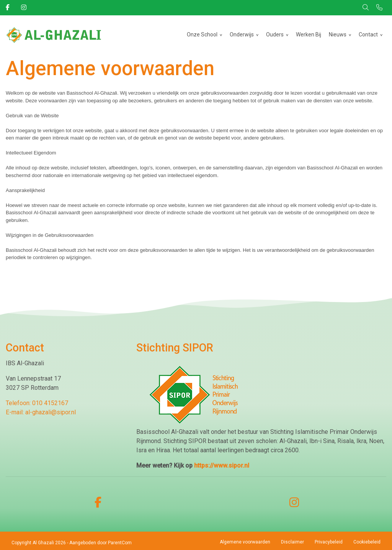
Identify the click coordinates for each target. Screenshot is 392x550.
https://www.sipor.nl (222, 465)
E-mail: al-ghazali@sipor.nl (41, 412)
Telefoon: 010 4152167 (37, 403)
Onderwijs (242, 34)
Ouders (275, 34)
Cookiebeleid (367, 542)
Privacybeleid (329, 542)
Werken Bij (309, 34)
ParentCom (120, 543)
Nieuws (338, 34)
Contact (368, 34)
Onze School (202, 34)
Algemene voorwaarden (245, 542)
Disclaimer (292, 542)
